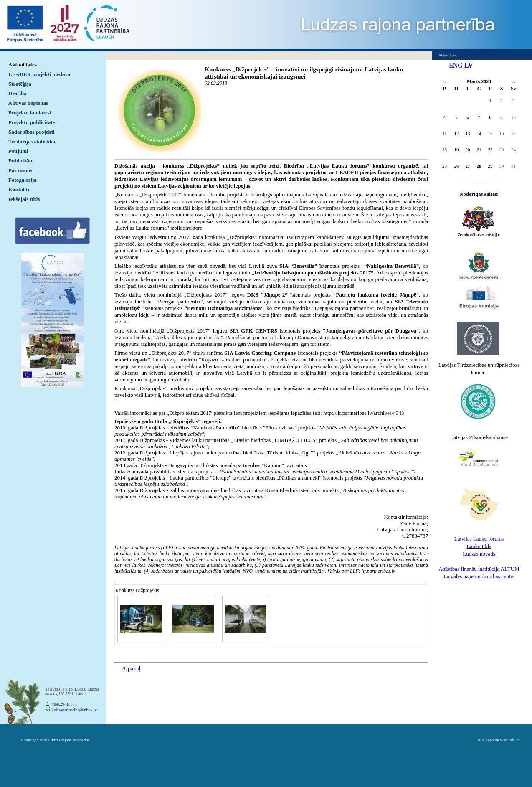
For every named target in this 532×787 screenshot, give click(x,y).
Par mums (20, 170)
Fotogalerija (23, 180)
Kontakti (19, 189)
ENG (456, 65)
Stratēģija (20, 84)
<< (445, 83)
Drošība (18, 93)
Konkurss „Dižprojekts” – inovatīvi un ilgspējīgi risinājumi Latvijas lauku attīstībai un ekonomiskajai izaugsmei (304, 73)
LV (469, 65)
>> (513, 83)
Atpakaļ (131, 669)
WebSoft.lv (509, 740)
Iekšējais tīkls (24, 199)
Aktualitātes (23, 65)
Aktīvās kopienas (28, 103)
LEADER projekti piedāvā (39, 74)
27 (468, 166)
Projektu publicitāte (32, 122)
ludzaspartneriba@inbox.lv (74, 710)
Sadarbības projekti (32, 132)
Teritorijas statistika (32, 141)
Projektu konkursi (30, 113)
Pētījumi (18, 151)
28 (479, 166)
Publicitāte (21, 161)
